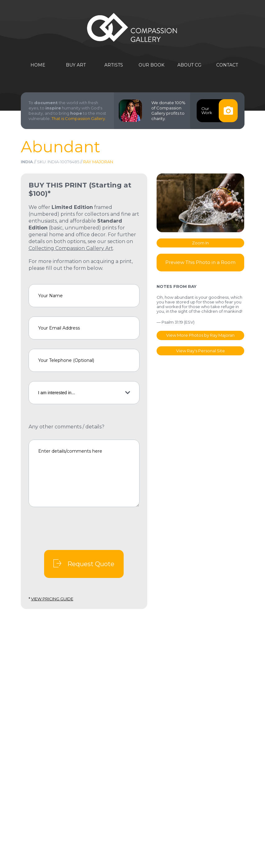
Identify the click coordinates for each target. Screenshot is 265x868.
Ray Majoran (98, 162)
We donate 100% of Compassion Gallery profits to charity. (168, 111)
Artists (114, 65)
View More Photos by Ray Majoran (200, 335)
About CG (189, 65)
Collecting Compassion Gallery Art (71, 248)
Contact (227, 65)
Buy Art (76, 65)
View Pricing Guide (52, 599)
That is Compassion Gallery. (79, 118)
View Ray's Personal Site (201, 351)
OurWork (219, 111)
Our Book (151, 65)
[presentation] (76, 529)
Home (38, 65)
